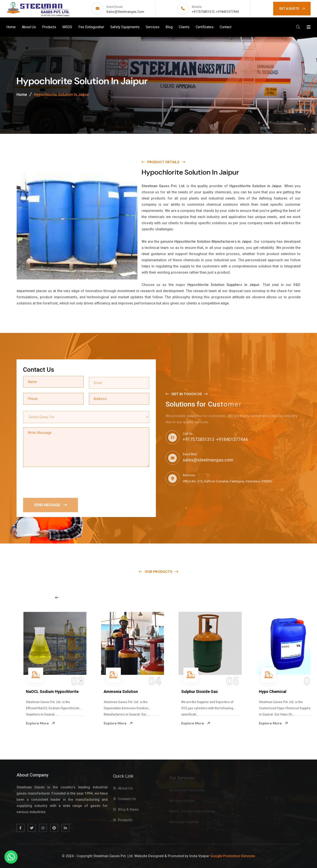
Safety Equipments (125, 27)
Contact (226, 27)
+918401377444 (227, 12)
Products (49, 27)
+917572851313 (203, 12)
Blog (169, 27)
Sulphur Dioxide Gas (264, 692)
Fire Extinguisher (91, 27)
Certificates (205, 27)
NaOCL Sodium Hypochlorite (117, 692)
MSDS (67, 27)
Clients (184, 27)
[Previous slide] (57, 597)
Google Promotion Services (233, 856)
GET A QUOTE (292, 9)
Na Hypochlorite (28, 692)
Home (11, 27)
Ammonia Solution (185, 692)
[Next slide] (248, 597)
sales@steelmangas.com (125, 12)
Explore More (28, 723)
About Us (29, 27)
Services (153, 27)
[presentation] (57, 482)
